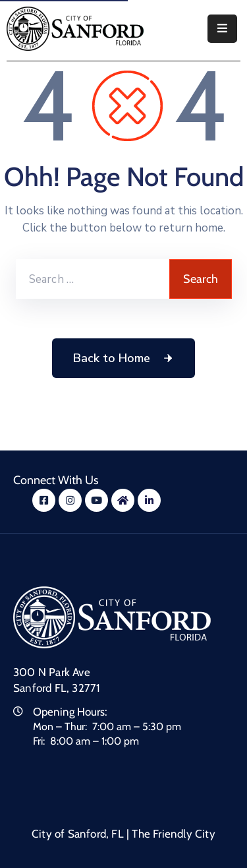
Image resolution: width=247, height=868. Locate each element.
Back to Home (123, 358)
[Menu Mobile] (222, 29)
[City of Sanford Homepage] (112, 616)
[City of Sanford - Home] (75, 29)
